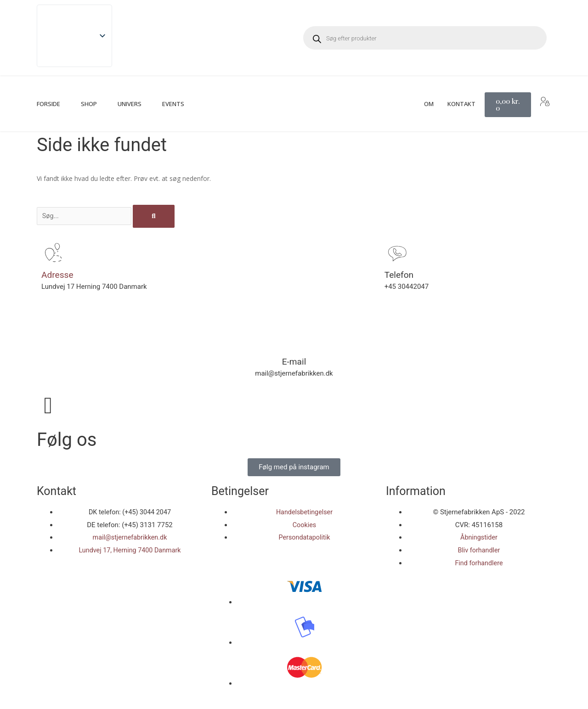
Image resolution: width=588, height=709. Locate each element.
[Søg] (162, 216)
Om (429, 104)
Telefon (400, 275)
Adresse (58, 275)
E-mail (294, 361)
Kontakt (461, 104)
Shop (89, 104)
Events (173, 104)
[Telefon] (396, 253)
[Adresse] (53, 253)
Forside (48, 104)
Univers (130, 104)
